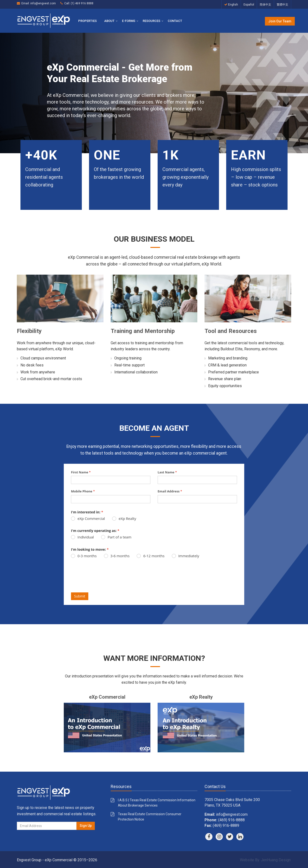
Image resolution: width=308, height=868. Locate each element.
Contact (175, 21)
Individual (82, 537)
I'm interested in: (87, 512)
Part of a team (116, 537)
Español (249, 5)
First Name (81, 472)
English (231, 5)
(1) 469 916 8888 (82, 3)
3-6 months (117, 556)
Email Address (170, 491)
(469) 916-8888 (231, 820)
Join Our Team (280, 21)
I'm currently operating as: (95, 531)
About (109, 21)
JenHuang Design (276, 860)
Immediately (186, 556)
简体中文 (265, 5)
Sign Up (86, 826)
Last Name (167, 472)
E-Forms (129, 21)
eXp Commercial (88, 518)
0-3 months (84, 556)
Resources (151, 21)
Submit (80, 596)
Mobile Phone (83, 491)
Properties (87, 21)
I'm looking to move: (90, 549)
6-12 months (151, 556)
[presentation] (108, 578)
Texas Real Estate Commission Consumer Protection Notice (150, 817)
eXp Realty (124, 518)
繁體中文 (282, 5)
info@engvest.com (43, 3)
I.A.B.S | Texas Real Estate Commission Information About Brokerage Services (157, 803)
